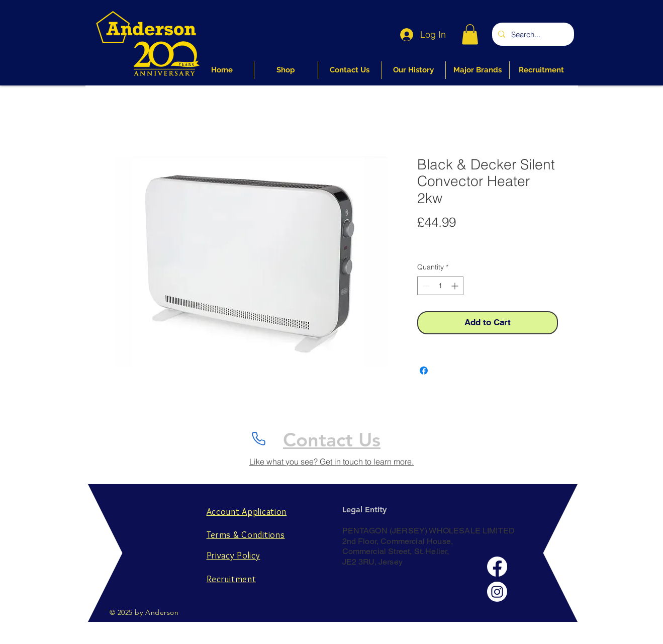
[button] (470, 34)
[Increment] (456, 286)
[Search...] (532, 34)
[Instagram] (497, 592)
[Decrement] (425, 286)
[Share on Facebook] (424, 371)
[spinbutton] (440, 286)
